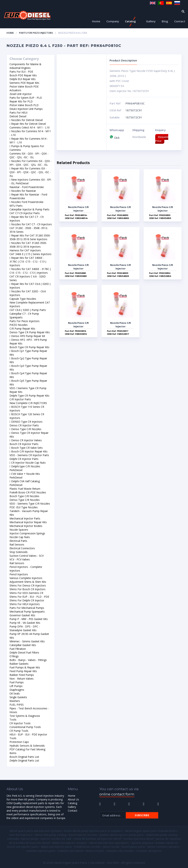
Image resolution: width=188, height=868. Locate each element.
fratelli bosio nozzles (88, 847)
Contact (180, 21)
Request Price (162, 139)
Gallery (151, 21)
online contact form (117, 794)
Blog (165, 21)
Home (96, 21)
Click (114, 138)
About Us (73, 799)
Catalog (130, 21)
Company (113, 21)
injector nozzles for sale (56, 839)
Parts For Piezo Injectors (36, 33)
